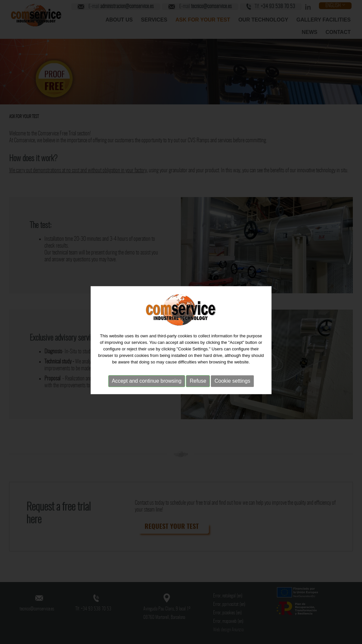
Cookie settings (232, 384)
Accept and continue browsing (146, 384)
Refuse (198, 384)
